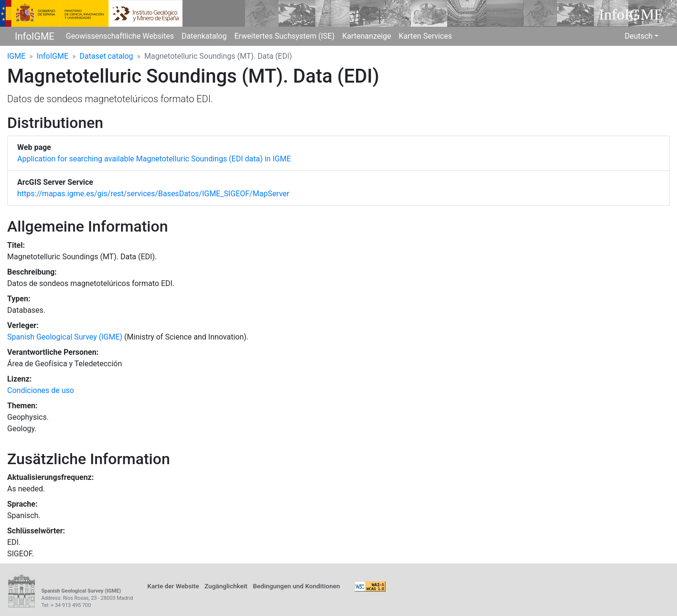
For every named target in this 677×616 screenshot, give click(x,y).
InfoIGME (35, 36)
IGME (16, 56)
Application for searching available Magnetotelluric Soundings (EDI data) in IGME (154, 159)
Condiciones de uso (41, 390)
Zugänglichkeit (226, 586)
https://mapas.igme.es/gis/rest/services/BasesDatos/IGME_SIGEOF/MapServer (153, 194)
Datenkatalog (204, 36)
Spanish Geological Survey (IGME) (65, 337)
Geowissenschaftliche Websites (120, 36)
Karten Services (425, 36)
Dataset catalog (107, 56)
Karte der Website (173, 586)
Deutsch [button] (638, 36)
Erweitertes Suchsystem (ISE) (284, 36)
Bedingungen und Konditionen (296, 586)
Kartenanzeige (366, 36)
